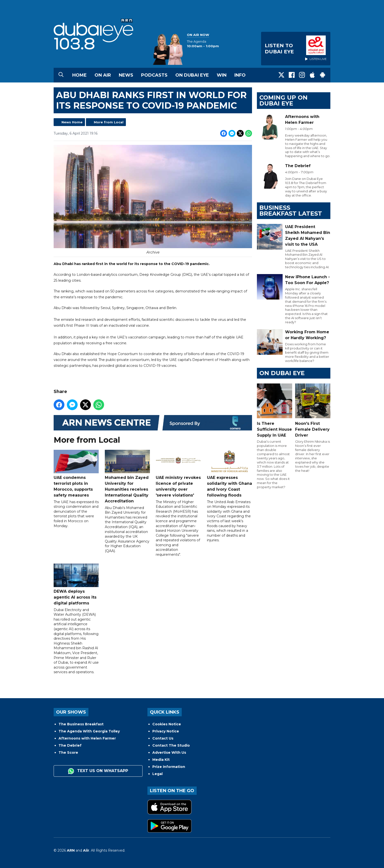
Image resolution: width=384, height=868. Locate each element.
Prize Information (169, 767)
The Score (68, 752)
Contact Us (163, 738)
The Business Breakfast (81, 724)
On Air (103, 75)
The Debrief (70, 745)
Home (79, 75)
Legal (157, 774)
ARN (71, 850)
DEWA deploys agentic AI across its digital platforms (76, 584)
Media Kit (161, 760)
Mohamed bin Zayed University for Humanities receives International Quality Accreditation (127, 477)
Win (222, 75)
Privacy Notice (166, 731)
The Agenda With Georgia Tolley (89, 731)
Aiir (86, 850)
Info (240, 75)
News (126, 75)
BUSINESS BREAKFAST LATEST (291, 211)
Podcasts (154, 75)
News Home (72, 122)
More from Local (109, 122)
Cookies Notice (167, 724)
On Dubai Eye (192, 75)
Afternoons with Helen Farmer (87, 738)
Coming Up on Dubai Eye (283, 100)
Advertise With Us (169, 752)
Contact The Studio (171, 745)
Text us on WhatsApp (98, 771)
